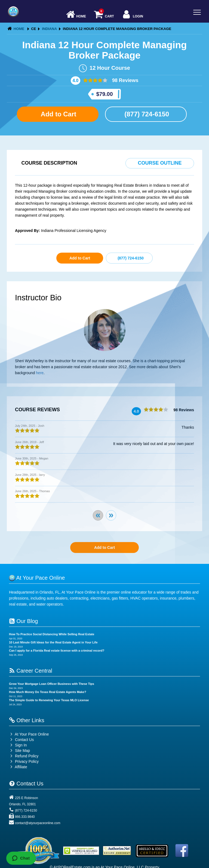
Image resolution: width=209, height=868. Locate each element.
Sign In (18, 745)
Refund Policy (27, 756)
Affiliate (18, 767)
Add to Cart (58, 114)
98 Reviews (125, 80)
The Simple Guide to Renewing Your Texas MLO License (49, 700)
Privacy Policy (27, 761)
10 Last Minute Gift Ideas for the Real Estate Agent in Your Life (53, 642)
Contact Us (21, 740)
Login (132, 15)
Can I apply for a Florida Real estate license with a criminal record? (57, 651)
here (40, 373)
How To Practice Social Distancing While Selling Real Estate (52, 634)
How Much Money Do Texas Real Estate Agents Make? (48, 692)
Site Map (19, 751)
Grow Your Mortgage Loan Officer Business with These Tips (52, 684)
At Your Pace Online (29, 734)
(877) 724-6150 (146, 114)
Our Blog (23, 621)
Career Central (31, 671)
